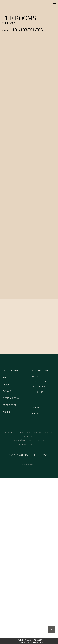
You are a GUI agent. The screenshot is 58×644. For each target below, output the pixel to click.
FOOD (6, 533)
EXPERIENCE (10, 560)
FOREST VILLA (39, 536)
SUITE (35, 531)
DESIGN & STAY (11, 553)
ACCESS (7, 567)
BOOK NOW (29, 396)
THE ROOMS (38, 547)
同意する (29, 640)
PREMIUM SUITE (40, 526)
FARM (6, 540)
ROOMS (7, 546)
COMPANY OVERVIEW (19, 621)
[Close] (56, 626)
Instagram (37, 568)
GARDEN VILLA (39, 542)
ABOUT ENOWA (11, 526)
